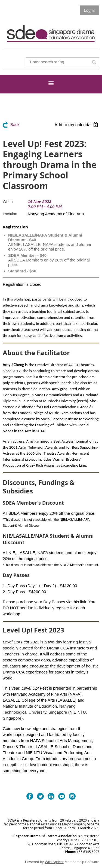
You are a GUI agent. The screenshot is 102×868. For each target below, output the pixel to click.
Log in (89, 10)
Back (15, 124)
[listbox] (77, 125)
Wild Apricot (54, 862)
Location (10, 214)
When (8, 202)
